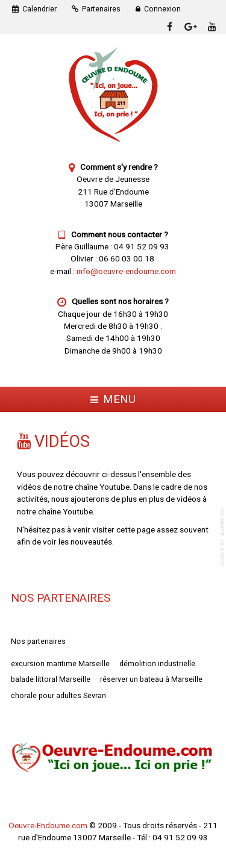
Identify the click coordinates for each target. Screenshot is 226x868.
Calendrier (39, 9)
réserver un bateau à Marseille (151, 679)
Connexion (162, 9)
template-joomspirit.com (223, 537)
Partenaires (101, 9)
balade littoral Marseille (51, 679)
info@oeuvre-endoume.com (126, 271)
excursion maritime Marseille (60, 664)
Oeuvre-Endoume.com (48, 825)
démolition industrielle (157, 664)
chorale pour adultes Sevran (58, 696)
